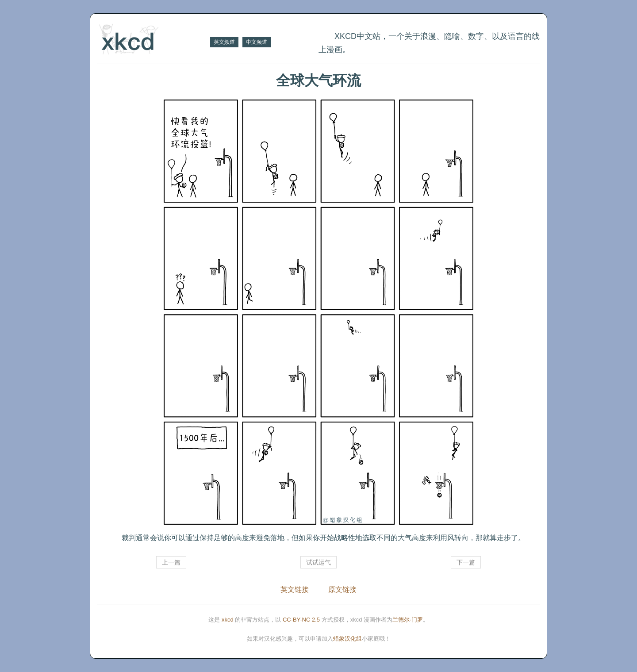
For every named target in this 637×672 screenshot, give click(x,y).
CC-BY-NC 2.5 (301, 620)
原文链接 (342, 589)
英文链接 (295, 589)
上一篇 (171, 562)
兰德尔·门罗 (408, 620)
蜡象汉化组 (347, 639)
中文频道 (257, 42)
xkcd (228, 620)
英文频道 (224, 42)
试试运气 (318, 562)
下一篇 (466, 562)
